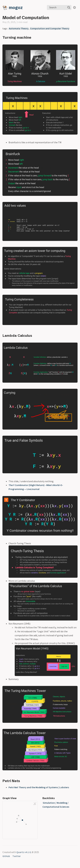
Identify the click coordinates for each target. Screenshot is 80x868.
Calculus (25, 336)
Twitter (17, 856)
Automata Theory (19, 28)
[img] (69, 7)
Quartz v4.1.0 (24, 852)
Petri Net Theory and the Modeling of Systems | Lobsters (39, 787)
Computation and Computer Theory (50, 28)
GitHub (6, 856)
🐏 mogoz (13, 7)
